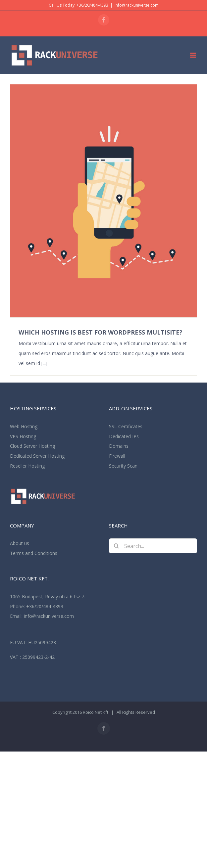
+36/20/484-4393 (45, 606)
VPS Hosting (23, 436)
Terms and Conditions (34, 553)
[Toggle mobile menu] (194, 55)
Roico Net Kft (96, 712)
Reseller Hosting (27, 466)
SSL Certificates (126, 426)
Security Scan (123, 466)
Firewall (117, 456)
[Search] (116, 546)
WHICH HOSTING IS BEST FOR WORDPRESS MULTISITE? (101, 332)
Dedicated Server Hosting (37, 456)
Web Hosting (24, 426)
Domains (119, 446)
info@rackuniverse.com (137, 5)
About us (20, 543)
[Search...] (153, 546)
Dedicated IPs (124, 436)
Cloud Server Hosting (32, 446)
